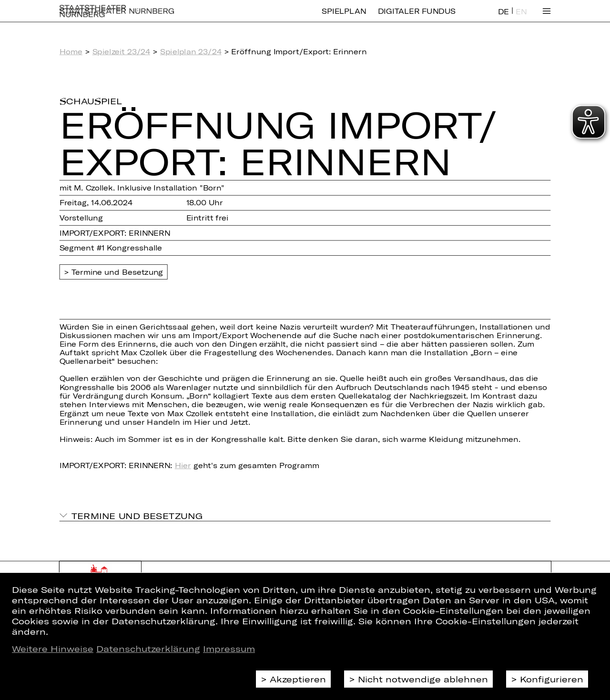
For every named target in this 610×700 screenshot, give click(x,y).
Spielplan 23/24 (191, 51)
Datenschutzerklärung (148, 649)
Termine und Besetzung (117, 272)
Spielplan (344, 18)
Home (71, 51)
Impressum (229, 649)
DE (503, 18)
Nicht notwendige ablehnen (423, 679)
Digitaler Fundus (417, 18)
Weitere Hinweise (53, 649)
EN (521, 18)
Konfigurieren (552, 679)
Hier (183, 465)
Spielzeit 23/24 (121, 51)
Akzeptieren (298, 679)
